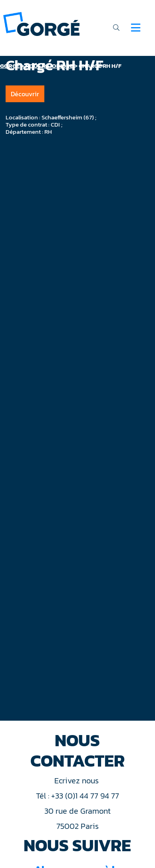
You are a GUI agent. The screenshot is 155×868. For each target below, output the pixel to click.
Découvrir (25, 94)
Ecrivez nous (77, 781)
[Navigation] (136, 28)
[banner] (41, 23)
